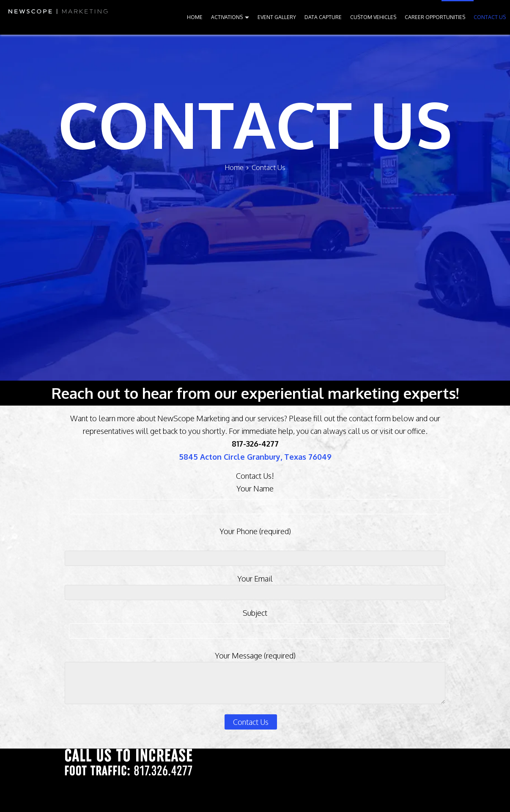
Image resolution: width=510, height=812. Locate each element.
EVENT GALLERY (277, 17)
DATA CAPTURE (323, 17)
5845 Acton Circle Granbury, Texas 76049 (255, 457)
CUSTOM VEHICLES (373, 17)
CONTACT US (490, 17)
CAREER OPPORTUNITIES (435, 17)
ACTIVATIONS (227, 17)
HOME (195, 17)
